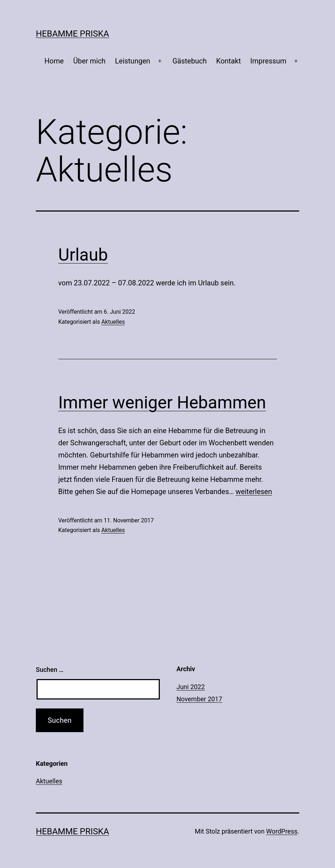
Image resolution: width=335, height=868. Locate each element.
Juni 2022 (191, 687)
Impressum (269, 61)
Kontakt (228, 61)
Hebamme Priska (72, 34)
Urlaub (83, 255)
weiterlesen (254, 492)
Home (54, 61)
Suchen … (50, 670)
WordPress (282, 831)
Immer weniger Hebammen (162, 402)
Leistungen (133, 61)
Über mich (89, 61)
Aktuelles (113, 322)
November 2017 (200, 699)
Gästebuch (190, 61)
